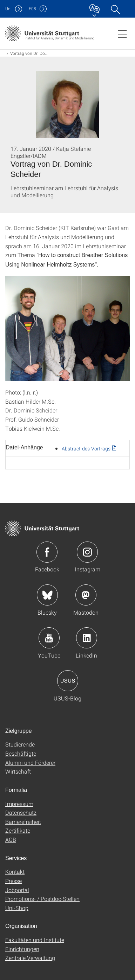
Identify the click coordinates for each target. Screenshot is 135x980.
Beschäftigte (21, 753)
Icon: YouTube (49, 638)
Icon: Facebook (47, 552)
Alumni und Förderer (30, 763)
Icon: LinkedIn (87, 638)
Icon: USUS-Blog (68, 681)
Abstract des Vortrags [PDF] (86, 449)
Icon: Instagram (87, 552)
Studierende (20, 744)
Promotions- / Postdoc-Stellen (42, 899)
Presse (13, 881)
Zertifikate (18, 830)
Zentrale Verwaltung (30, 958)
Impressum (19, 804)
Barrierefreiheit (23, 822)
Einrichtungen (22, 949)
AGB (11, 840)
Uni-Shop (17, 908)
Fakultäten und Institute (35, 940)
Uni (8, 9)
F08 (32, 9)
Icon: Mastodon (86, 595)
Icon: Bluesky (47, 595)
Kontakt (15, 872)
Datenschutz (21, 812)
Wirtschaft (18, 771)
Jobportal (17, 890)
